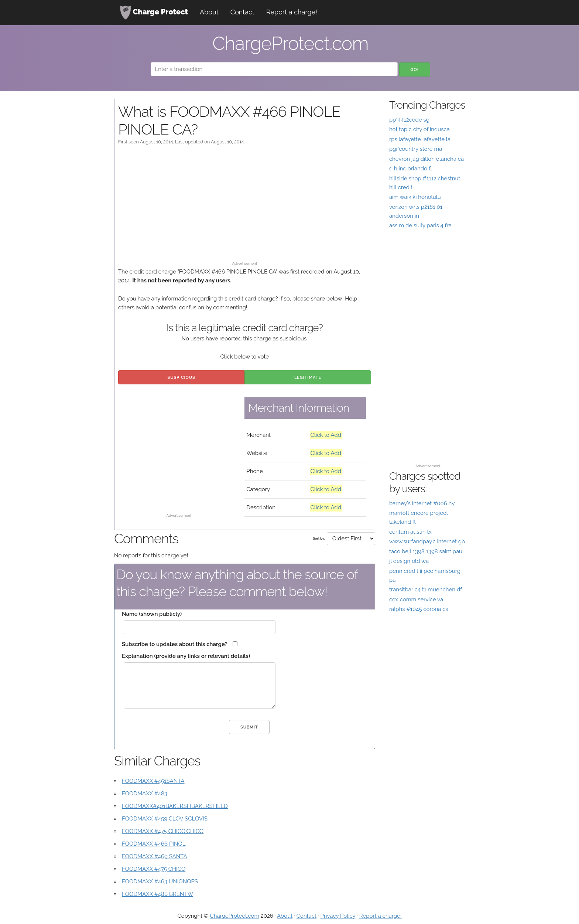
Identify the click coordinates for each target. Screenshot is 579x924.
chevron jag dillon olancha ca (426, 159)
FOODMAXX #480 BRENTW (157, 894)
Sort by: (319, 539)
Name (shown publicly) (152, 614)
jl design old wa (409, 561)
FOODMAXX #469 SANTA (155, 856)
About (209, 12)
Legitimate (308, 378)
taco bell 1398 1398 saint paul (426, 551)
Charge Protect (154, 13)
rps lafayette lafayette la (420, 139)
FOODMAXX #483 (145, 794)
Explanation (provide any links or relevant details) (186, 656)
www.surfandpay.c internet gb (427, 541)
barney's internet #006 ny (422, 503)
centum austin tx (410, 532)
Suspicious (181, 378)
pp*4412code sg (409, 120)
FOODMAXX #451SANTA (153, 781)
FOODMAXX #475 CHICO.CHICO (163, 831)
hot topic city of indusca (419, 129)
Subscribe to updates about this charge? (175, 644)
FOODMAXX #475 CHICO (154, 869)
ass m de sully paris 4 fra (420, 225)
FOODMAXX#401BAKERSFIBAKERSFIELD (175, 806)
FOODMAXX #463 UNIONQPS (160, 881)
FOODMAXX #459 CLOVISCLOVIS (165, 819)
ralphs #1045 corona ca (419, 609)
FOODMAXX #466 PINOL (154, 844)
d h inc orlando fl (411, 169)
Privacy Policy (338, 916)
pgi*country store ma (416, 149)
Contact (242, 12)
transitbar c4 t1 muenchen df (426, 590)
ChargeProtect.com (234, 916)
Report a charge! (292, 12)
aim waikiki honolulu (415, 197)
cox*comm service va (416, 599)
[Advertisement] (245, 207)
